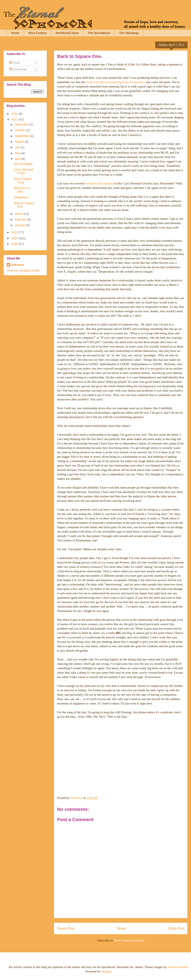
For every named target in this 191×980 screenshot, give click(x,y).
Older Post (176, 928)
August (20, 142)
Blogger (106, 971)
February (21, 220)
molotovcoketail (178, 967)
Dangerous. (22, 197)
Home (15, 33)
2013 (15, 114)
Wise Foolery (37, 33)
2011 (15, 232)
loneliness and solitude (99, 183)
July (18, 147)
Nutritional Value (67, 33)
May (18, 153)
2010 (15, 238)
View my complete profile (23, 270)
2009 (15, 244)
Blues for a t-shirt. (22, 190)
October (20, 130)
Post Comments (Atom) (129, 940)
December (22, 124)
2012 (15, 119)
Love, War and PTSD (24, 171)
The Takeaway (129, 33)
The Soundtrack (99, 33)
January (20, 225)
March (19, 214)
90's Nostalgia (23, 164)
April (18, 159)
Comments (18, 69)
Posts (15, 63)
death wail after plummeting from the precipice (116, 82)
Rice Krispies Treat (23, 181)
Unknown (18, 265)
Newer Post (66, 928)
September (22, 136)
